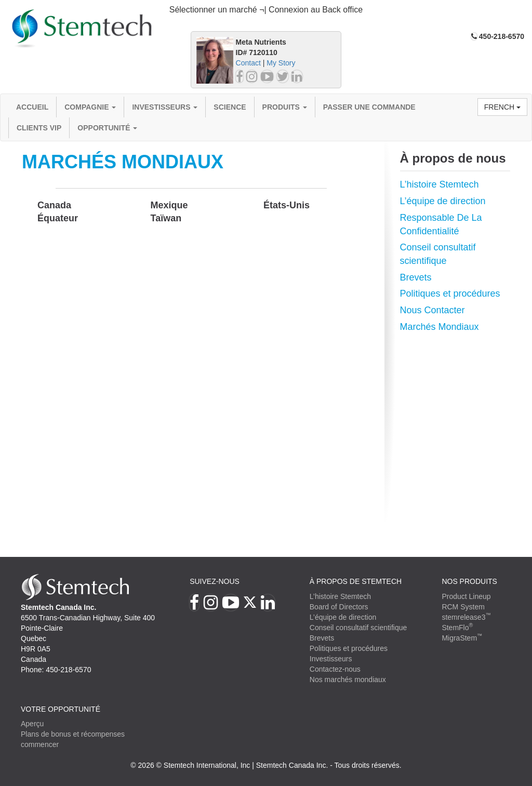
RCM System (463, 607)
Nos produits (469, 581)
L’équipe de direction (443, 201)
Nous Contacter (433, 310)
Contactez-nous (335, 669)
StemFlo (457, 628)
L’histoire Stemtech (440, 184)
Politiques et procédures (450, 294)
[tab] (266, 10)
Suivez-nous (215, 581)
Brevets (416, 277)
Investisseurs (165, 107)
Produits (285, 107)
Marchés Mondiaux (440, 327)
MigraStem (462, 638)
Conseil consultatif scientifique (358, 628)
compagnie (90, 107)
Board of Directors (339, 607)
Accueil (32, 107)
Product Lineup (466, 596)
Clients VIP (39, 128)
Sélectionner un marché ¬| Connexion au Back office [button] (266, 10)
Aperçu (32, 724)
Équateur (58, 218)
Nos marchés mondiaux (348, 680)
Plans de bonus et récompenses (73, 734)
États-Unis (287, 205)
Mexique (169, 205)
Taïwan (166, 218)
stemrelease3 (466, 617)
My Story (281, 63)
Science (230, 107)
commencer (40, 744)
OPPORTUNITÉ (107, 128)
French (502, 107)
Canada (54, 205)
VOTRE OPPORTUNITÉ (61, 709)
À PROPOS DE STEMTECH (356, 581)
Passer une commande (369, 107)
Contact (248, 63)
